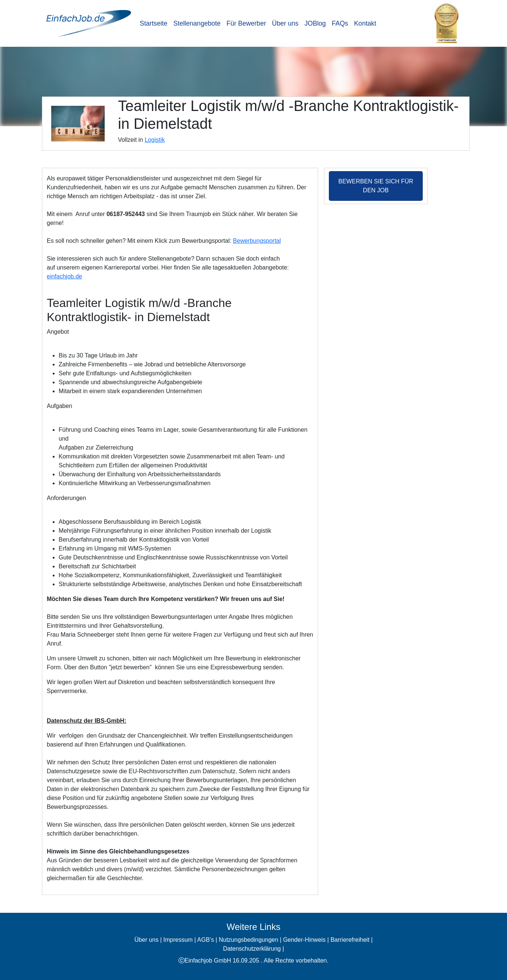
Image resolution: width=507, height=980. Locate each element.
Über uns (285, 23)
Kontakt (365, 23)
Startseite (154, 23)
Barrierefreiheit (350, 940)
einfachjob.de (64, 276)
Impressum (178, 940)
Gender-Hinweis (305, 940)
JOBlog (315, 23)
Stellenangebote (197, 23)
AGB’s (205, 940)
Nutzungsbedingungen (248, 940)
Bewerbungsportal (257, 241)
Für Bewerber (246, 23)
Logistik (155, 140)
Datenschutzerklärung (252, 949)
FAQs (340, 23)
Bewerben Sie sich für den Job (376, 186)
